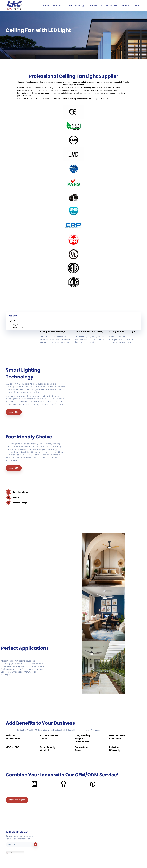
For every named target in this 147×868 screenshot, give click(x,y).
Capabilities (95, 6)
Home (46, 6)
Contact (138, 6)
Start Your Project (17, 800)
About (126, 6)
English (10, 853)
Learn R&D (14, 412)
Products (58, 6)
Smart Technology (76, 6)
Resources (112, 6)
